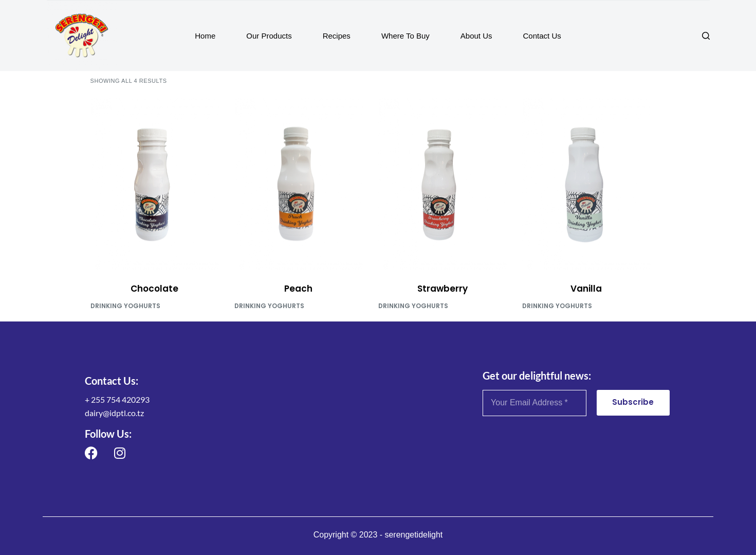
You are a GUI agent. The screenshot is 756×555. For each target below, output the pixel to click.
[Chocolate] (155, 184)
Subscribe (633, 402)
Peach (298, 289)
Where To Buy (405, 36)
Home (205, 36)
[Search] (706, 36)
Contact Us (542, 36)
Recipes (337, 36)
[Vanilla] (586, 184)
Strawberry (442, 289)
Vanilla (586, 289)
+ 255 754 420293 (117, 399)
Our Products (269, 36)
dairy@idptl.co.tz (114, 413)
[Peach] (299, 184)
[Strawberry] (442, 184)
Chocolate (154, 289)
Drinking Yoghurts (125, 306)
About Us (476, 36)
